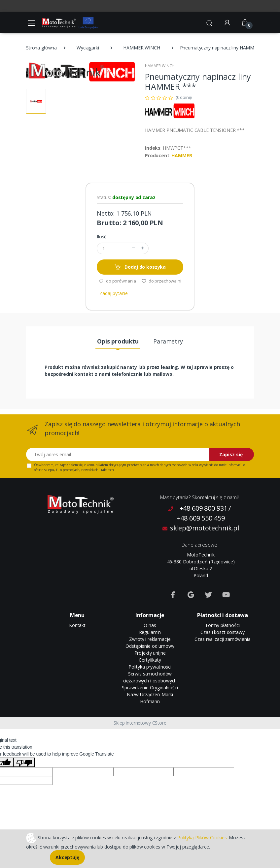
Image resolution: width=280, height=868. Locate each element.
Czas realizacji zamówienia (222, 639)
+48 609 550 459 (201, 518)
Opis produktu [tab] (118, 341)
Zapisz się (231, 454)
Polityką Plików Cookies (202, 837)
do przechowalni (161, 281)
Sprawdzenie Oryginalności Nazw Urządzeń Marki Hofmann (150, 694)
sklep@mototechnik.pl (201, 528)
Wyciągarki (88, 48)
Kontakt (77, 625)
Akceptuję (67, 857)
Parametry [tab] (168, 341)
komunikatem (97, 465)
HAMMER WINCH (141, 48)
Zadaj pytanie (114, 293)
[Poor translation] (24, 762)
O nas (150, 625)
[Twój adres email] (118, 454)
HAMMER (182, 155)
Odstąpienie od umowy (150, 646)
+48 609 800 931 (204, 508)
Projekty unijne (150, 653)
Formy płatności (223, 625)
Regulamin (150, 632)
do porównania (117, 281)
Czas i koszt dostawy (222, 632)
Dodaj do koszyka (140, 267)
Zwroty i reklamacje (150, 639)
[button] (209, 22)
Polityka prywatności (150, 667)
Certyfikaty (150, 660)
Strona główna (41, 48)
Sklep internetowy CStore (140, 723)
